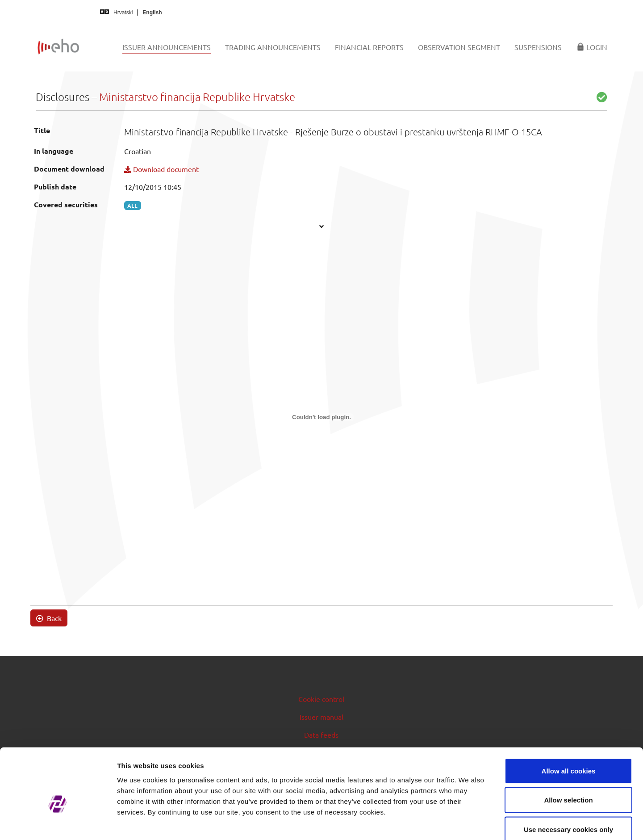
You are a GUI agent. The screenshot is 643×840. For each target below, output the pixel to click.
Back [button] (49, 618)
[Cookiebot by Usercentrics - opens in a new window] (58, 823)
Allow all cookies (569, 723)
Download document (161, 169)
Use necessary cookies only (568, 781)
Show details (469, 822)
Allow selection (568, 752)
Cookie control (321, 699)
